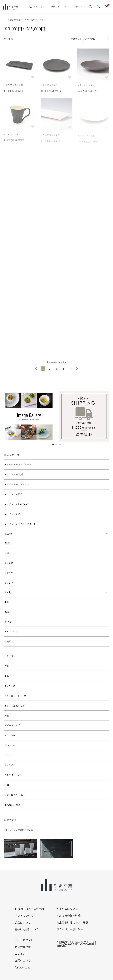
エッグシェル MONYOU (16, 504)
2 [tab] (56, 445)
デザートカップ (12, 725)
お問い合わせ (23, 960)
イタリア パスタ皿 (86, 86)
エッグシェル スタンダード (18, 464)
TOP (5, 20)
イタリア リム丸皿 (49, 86)
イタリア (9, 573)
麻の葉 (8, 622)
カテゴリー (56, 7)
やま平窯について (67, 909)
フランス (9, 563)
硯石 (7, 612)
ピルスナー (10, 745)
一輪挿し (9, 641)
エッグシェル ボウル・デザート (20, 524)
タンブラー (10, 735)
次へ (77, 369)
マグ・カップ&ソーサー (16, 696)
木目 (7, 602)
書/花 (7, 543)
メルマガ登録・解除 (68, 915)
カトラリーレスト (13, 775)
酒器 (7, 715)
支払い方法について (27, 929)
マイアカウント (24, 940)
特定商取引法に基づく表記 (72, 922)
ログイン (20, 954)
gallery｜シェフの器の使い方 (18, 830)
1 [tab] (53, 445)
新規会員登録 (23, 947)
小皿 (7, 676)
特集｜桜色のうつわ (14, 795)
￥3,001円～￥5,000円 (34, 20)
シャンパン (10, 765)
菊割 (7, 553)
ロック (8, 755)
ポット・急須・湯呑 (14, 705)
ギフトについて (24, 915)
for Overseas (22, 967)
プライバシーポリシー (70, 929)
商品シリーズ (35, 7)
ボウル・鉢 (10, 686)
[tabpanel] (29, 416)
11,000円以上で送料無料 (29, 909)
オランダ (9, 583)
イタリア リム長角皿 (13, 85)
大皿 (7, 666)
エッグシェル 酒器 (13, 494)
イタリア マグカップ (13, 136)
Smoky (8, 592)
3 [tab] (60, 445)
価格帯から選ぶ (16, 20)
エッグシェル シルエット (17, 484)
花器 (7, 785)
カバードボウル (12, 631)
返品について (23, 922)
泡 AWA (8, 534)
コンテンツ (77, 7)
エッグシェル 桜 (12, 514)
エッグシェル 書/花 (14, 474)
